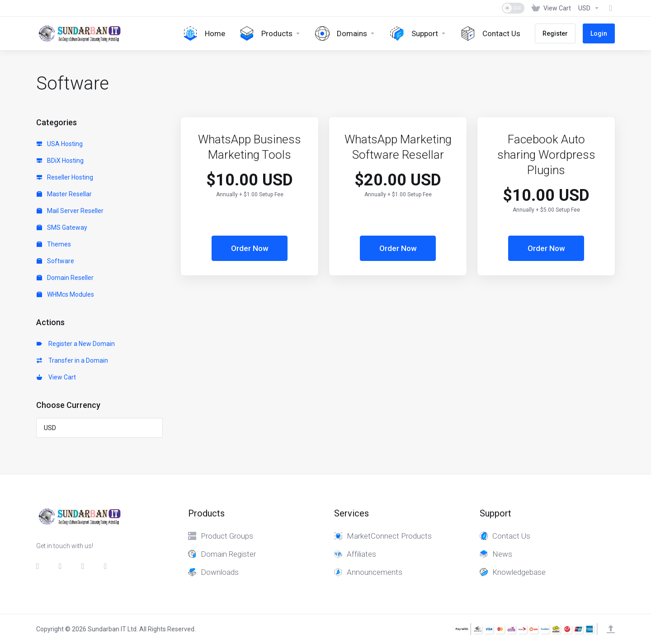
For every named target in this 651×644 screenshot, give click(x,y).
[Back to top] (611, 629)
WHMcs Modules (65, 294)
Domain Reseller (65, 278)
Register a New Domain (76, 344)
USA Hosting (60, 144)
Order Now (250, 248)
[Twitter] (63, 566)
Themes (54, 244)
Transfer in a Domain (72, 360)
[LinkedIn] (85, 566)
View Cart (56, 377)
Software (55, 261)
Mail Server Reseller (70, 211)
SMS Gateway (62, 227)
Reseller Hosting (65, 177)
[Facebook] (40, 566)
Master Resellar (64, 194)
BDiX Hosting (60, 161)
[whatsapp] (108, 566)
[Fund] (609, 8)
